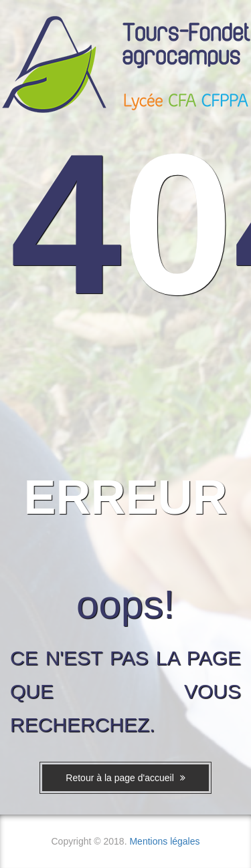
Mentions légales (164, 841)
